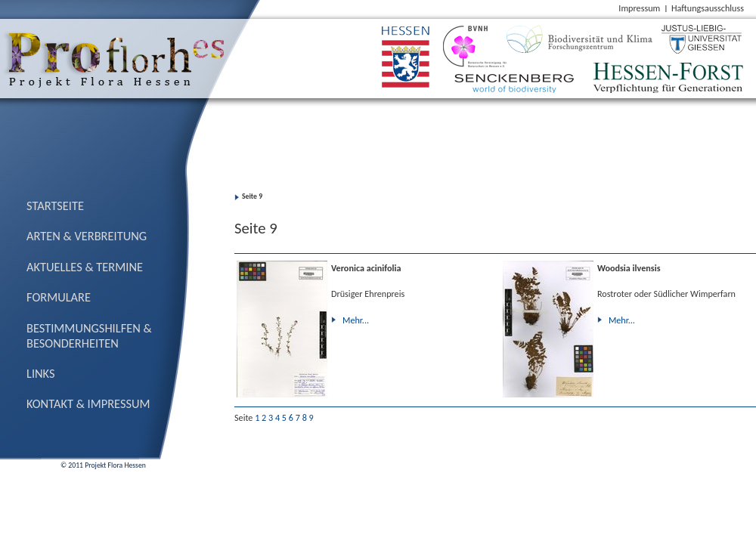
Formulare (59, 297)
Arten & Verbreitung (87, 236)
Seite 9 (252, 196)
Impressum (639, 8)
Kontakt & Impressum (88, 403)
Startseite (55, 206)
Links (41, 373)
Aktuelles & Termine (85, 267)
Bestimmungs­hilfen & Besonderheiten (89, 335)
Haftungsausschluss (708, 8)
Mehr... (356, 320)
